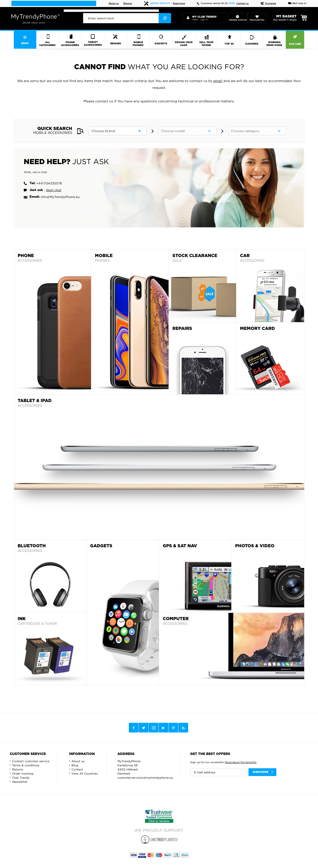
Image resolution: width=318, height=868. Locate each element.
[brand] (118, 131)
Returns (128, 4)
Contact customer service (31, 761)
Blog (75, 765)
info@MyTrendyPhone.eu (60, 197)
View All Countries (85, 773)
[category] (257, 131)
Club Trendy (21, 778)
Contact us (243, 4)
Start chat (54, 190)
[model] (187, 131)
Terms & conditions (26, 765)
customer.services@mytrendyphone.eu (145, 778)
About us (114, 4)
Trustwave (268, 4)
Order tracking (23, 773)
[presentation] (127, 18)
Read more (179, 4)
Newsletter (20, 782)
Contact (77, 769)
